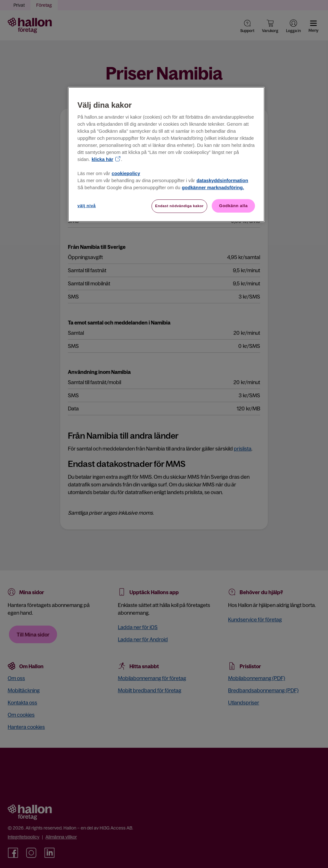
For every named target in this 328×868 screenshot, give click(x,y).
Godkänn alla (233, 206)
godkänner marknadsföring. (213, 188)
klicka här (102, 159)
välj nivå (87, 206)
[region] (166, 155)
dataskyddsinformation (222, 181)
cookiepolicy (126, 173)
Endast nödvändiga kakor (179, 206)
